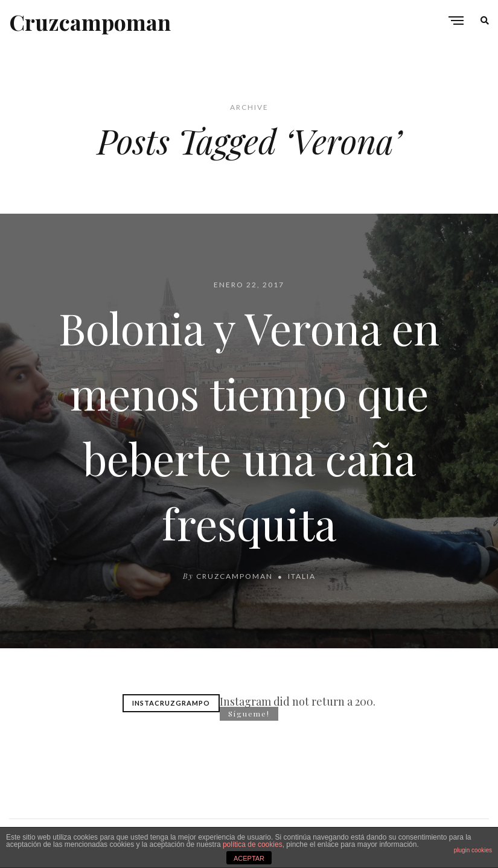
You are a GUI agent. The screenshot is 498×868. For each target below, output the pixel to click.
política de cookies (253, 844)
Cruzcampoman (90, 22)
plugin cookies (473, 850)
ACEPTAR (249, 858)
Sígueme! (249, 713)
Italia (302, 576)
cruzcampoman (235, 576)
